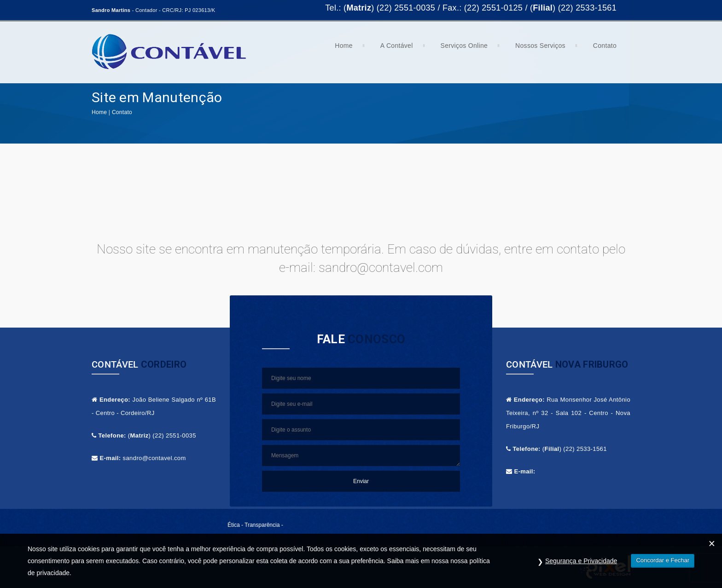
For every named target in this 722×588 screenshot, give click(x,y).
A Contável (393, 49)
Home (340, 49)
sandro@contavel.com (154, 458)
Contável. (316, 561)
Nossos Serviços (537, 49)
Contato (601, 49)
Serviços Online (461, 49)
